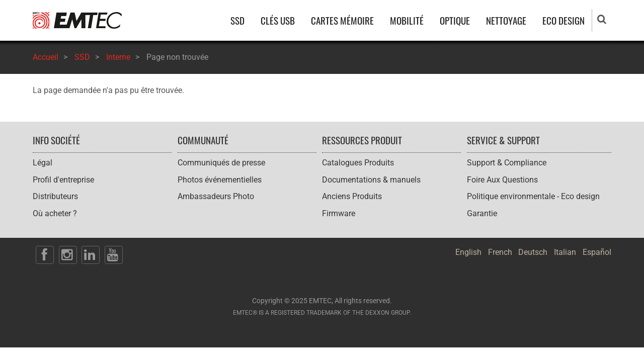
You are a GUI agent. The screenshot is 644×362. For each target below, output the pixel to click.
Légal (43, 163)
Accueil (46, 57)
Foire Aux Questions (502, 180)
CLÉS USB (278, 20)
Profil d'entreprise (63, 180)
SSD (237, 20)
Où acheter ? (55, 213)
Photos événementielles (220, 180)
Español (597, 252)
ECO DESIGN (563, 20)
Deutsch (533, 252)
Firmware (339, 213)
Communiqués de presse (221, 163)
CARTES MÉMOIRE (342, 20)
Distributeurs (55, 196)
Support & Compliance (507, 163)
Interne (118, 57)
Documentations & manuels (371, 180)
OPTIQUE (455, 20)
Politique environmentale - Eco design (533, 196)
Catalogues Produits (358, 163)
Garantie (482, 213)
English (468, 252)
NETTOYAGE (506, 20)
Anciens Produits (352, 196)
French (500, 252)
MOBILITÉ (407, 20)
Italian (565, 252)
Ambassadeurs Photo (216, 196)
